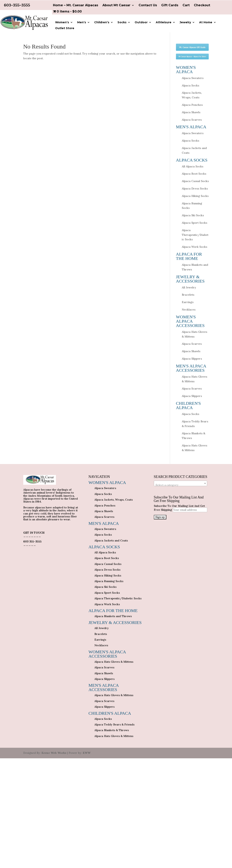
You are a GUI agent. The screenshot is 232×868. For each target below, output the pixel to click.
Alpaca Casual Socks (195, 181)
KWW (87, 753)
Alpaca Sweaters (193, 78)
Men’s (82, 22)
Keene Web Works (54, 753)
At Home (206, 22)
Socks (122, 22)
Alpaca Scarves (192, 120)
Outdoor (141, 22)
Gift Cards (170, 5)
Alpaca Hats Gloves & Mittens (114, 662)
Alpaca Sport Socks (194, 223)
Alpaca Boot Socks (194, 174)
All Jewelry (189, 287)
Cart (186, 5)
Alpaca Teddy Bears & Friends (114, 724)
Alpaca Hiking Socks (195, 196)
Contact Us (148, 5)
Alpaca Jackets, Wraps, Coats (114, 500)
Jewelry (185, 22)
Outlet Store (65, 28)
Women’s (62, 22)
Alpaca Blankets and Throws (113, 616)
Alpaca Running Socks (109, 581)
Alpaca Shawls (191, 112)
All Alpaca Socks (193, 166)
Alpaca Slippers (192, 359)
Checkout (202, 5)
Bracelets (188, 295)
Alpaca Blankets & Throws (112, 730)
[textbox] (181, 485)
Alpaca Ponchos (192, 105)
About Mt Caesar (116, 5)
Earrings (188, 302)
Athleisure (164, 22)
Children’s (102, 22)
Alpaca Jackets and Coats (111, 540)
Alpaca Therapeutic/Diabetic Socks (195, 235)
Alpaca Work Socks (194, 247)
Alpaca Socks (190, 85)
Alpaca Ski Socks (193, 215)
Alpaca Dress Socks (195, 189)
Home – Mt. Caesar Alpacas (76, 5)
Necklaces (189, 310)
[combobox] (181, 483)
